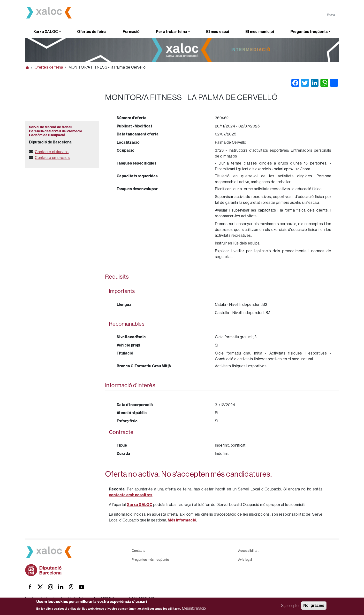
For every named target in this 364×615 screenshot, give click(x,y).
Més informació (194, 608)
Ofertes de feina (92, 32)
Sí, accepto (290, 606)
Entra (331, 15)
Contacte (139, 551)
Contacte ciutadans (52, 152)
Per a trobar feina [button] (171, 32)
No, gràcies (314, 605)
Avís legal (245, 560)
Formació (131, 32)
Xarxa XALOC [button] (46, 32)
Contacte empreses (52, 158)
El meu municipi (260, 32)
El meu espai (218, 32)
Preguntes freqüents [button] (309, 32)
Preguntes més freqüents (150, 560)
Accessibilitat (248, 551)
